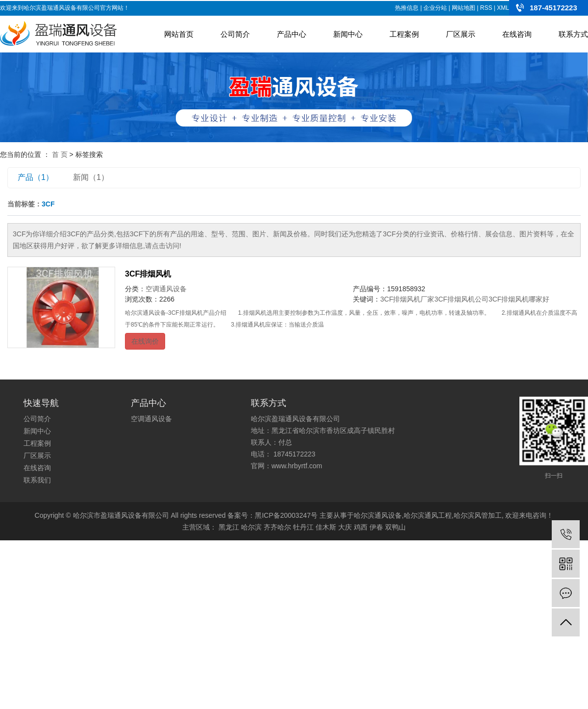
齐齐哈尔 (277, 527)
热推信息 (407, 8)
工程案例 (404, 34)
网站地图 (464, 8)
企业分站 (435, 8)
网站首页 (179, 34)
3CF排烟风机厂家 (407, 299)
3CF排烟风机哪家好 (519, 299)
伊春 (376, 527)
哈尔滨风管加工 (478, 515)
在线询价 (145, 341)
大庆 (345, 527)
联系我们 (37, 480)
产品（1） (36, 177)
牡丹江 (303, 527)
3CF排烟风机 (148, 274)
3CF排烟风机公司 (461, 299)
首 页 (60, 154)
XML (503, 8)
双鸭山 (395, 527)
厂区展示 (461, 34)
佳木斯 (326, 527)
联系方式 (573, 34)
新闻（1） (91, 177)
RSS (486, 8)
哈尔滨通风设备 (378, 515)
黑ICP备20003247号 (286, 515)
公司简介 (235, 34)
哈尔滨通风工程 (428, 515)
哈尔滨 (251, 527)
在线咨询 (517, 34)
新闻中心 (348, 34)
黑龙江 (229, 527)
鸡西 (361, 527)
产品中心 (292, 34)
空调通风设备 (166, 289)
